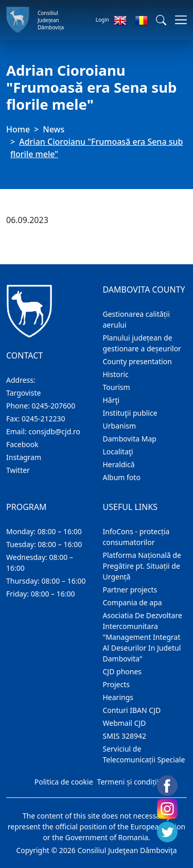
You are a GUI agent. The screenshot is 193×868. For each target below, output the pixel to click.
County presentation (137, 361)
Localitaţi (118, 452)
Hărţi (111, 400)
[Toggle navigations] (178, 20)
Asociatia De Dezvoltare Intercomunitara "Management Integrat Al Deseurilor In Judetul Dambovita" (143, 637)
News (54, 129)
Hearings (118, 697)
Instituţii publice (130, 413)
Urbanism (120, 426)
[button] (161, 20)
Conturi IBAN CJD (132, 710)
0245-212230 (43, 419)
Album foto (122, 477)
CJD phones (122, 671)
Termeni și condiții (128, 782)
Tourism (117, 387)
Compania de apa (133, 602)
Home (18, 129)
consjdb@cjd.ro (54, 431)
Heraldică (119, 464)
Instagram (24, 457)
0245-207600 (54, 406)
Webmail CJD (125, 723)
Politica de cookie (64, 782)
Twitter (18, 470)
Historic (116, 374)
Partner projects (130, 590)
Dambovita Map (130, 439)
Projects (116, 684)
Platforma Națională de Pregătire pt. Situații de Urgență (142, 566)
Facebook (22, 444)
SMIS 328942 (125, 736)
